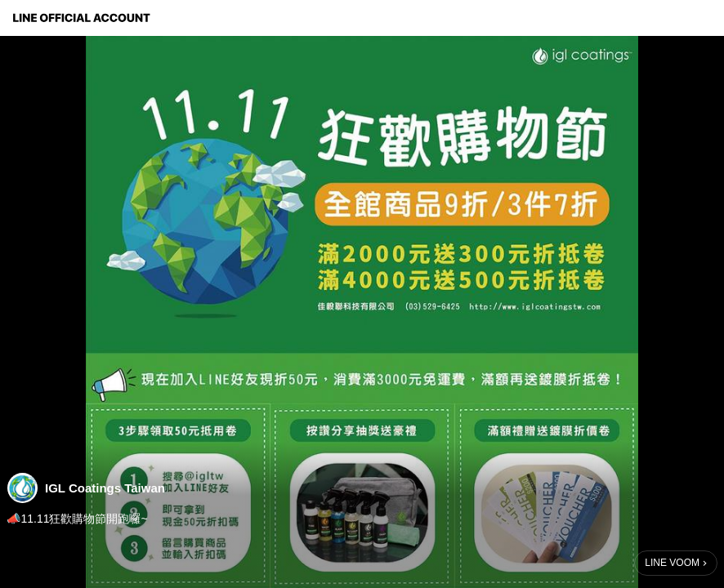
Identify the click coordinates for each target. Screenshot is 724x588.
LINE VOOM (672, 563)
